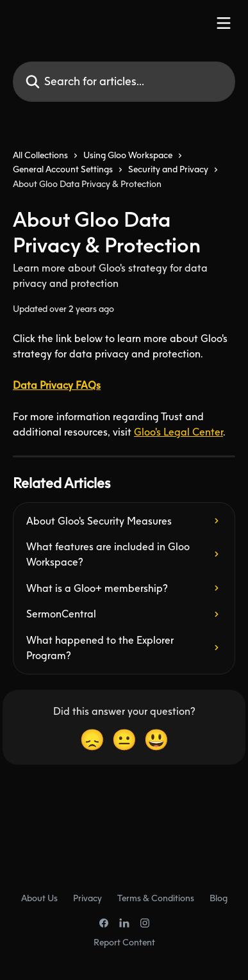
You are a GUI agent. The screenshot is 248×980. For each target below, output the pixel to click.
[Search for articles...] (124, 82)
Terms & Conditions (156, 898)
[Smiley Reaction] (156, 739)
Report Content (124, 942)
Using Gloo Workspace (128, 155)
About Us (39, 898)
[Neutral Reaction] (124, 739)
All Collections (40, 155)
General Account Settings (63, 169)
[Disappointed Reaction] (92, 739)
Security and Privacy (168, 169)
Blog (219, 898)
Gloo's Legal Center (178, 432)
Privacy (87, 898)
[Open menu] (224, 23)
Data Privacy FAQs (57, 385)
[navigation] (124, 175)
